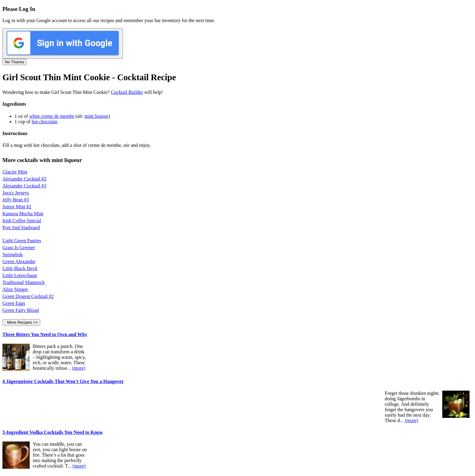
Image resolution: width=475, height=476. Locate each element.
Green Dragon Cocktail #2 (28, 296)
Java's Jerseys (16, 193)
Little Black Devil (20, 268)
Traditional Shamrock (23, 282)
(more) (79, 368)
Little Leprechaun (20, 275)
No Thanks (15, 62)
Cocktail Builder (127, 92)
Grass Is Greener (19, 248)
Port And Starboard (21, 228)
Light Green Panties (22, 241)
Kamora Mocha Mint (23, 214)
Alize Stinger (15, 289)
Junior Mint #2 (17, 207)
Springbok (13, 255)
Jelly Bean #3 (16, 200)
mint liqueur (96, 116)
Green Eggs (14, 303)
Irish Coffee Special (22, 221)
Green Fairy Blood (21, 310)
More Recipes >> (21, 322)
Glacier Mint (15, 172)
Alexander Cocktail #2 (24, 179)
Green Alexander (19, 261)
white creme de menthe (52, 116)
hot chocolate (45, 122)
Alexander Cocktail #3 (24, 186)
